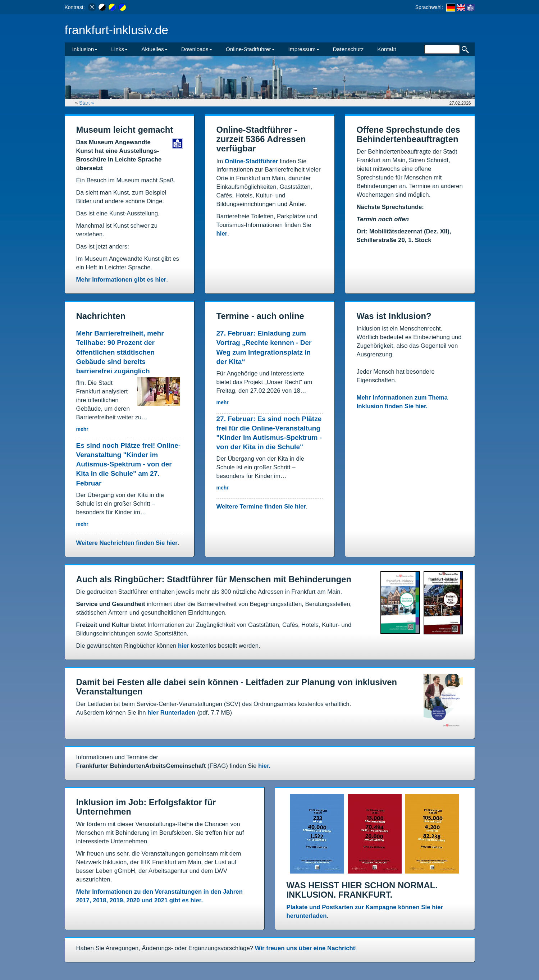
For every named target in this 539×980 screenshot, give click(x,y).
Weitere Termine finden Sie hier (261, 507)
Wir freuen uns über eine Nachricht (305, 948)
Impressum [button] (304, 49)
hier (222, 234)
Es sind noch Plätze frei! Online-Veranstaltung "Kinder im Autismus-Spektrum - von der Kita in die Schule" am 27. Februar (129, 464)
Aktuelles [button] (154, 49)
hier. (264, 766)
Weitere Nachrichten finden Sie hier (127, 543)
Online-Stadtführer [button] (250, 49)
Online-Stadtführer (251, 161)
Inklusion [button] (85, 49)
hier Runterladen (171, 713)
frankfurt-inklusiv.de (117, 30)
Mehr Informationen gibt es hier (121, 280)
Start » (87, 103)
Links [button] (119, 49)
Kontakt (387, 49)
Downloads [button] (197, 49)
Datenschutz (348, 49)
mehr (82, 429)
